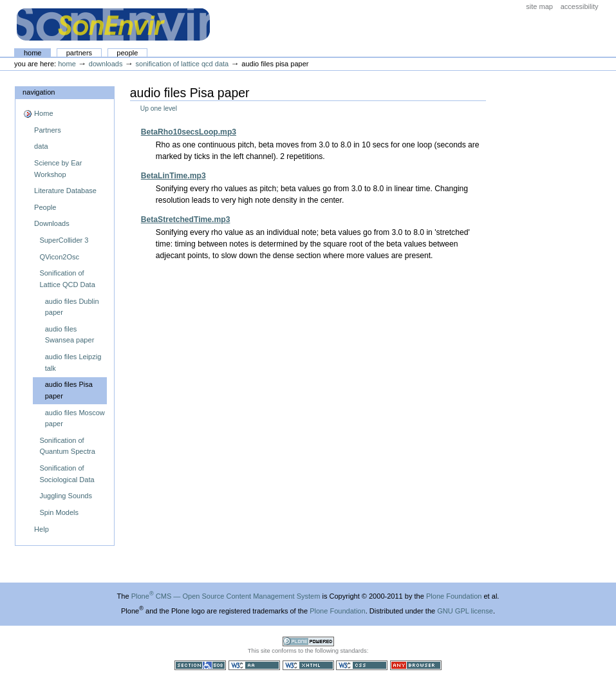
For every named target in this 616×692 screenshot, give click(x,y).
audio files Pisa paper (69, 390)
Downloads (106, 64)
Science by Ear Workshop (58, 169)
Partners (79, 53)
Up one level (159, 108)
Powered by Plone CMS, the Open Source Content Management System (308, 641)
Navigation (39, 92)
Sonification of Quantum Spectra (67, 446)
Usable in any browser (416, 665)
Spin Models (59, 512)
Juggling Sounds (66, 496)
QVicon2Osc (59, 257)
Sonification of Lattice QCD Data (182, 64)
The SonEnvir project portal (113, 24)
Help (42, 529)
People (127, 53)
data (41, 146)
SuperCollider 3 (64, 240)
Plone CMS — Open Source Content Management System (226, 596)
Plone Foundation (454, 596)
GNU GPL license (465, 611)
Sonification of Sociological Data (67, 474)
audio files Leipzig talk (73, 362)
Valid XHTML (308, 665)
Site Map (539, 6)
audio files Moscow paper (75, 418)
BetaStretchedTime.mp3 (186, 220)
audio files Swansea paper (70, 335)
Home (33, 53)
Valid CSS (362, 665)
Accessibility (580, 6)
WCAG (254, 665)
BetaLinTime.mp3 (173, 176)
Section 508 (200, 665)
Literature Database (65, 191)
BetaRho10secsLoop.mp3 (189, 132)
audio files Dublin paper (72, 307)
